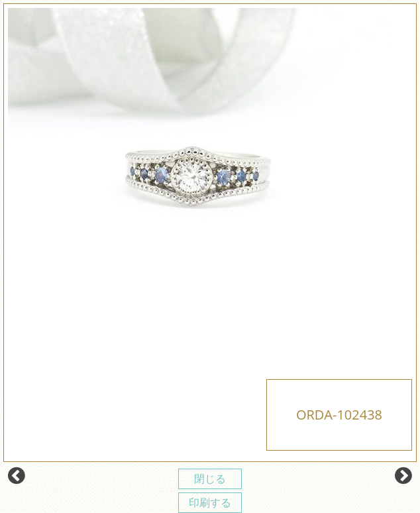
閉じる (210, 479)
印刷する (210, 502)
